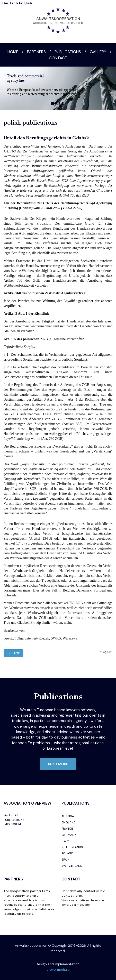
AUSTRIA (68, 816)
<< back (14, 653)
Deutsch (10, 3)
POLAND (67, 853)
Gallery (98, 52)
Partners (36, 52)
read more (58, 764)
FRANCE (67, 829)
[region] (58, 88)
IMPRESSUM (12, 824)
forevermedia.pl (58, 970)
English (26, 3)
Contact (58, 58)
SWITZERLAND (72, 866)
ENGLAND (69, 822)
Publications (68, 52)
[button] (52, 103)
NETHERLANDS (72, 847)
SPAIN (66, 860)
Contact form (72, 896)
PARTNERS (11, 815)
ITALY (65, 841)
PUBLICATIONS (14, 820)
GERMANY (69, 835)
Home (13, 52)
